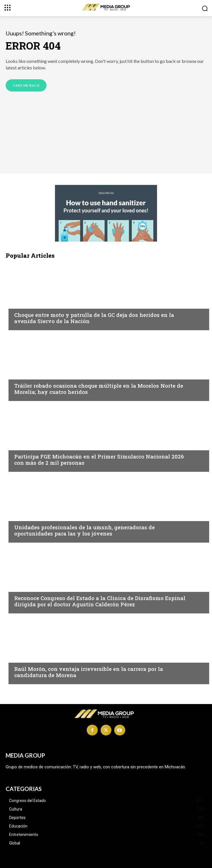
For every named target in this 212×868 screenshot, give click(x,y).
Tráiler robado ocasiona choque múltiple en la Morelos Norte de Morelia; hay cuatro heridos (99, 389)
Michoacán (27, 445)
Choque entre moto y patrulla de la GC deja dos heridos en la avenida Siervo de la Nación (94, 318)
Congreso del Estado (38, 587)
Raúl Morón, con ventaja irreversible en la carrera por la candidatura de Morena (89, 672)
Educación (26, 516)
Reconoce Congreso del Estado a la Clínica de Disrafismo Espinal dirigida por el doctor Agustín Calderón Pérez (100, 601)
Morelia (23, 304)
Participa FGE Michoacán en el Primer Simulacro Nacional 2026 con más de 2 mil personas (99, 460)
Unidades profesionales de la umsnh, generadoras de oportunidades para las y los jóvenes (84, 530)
